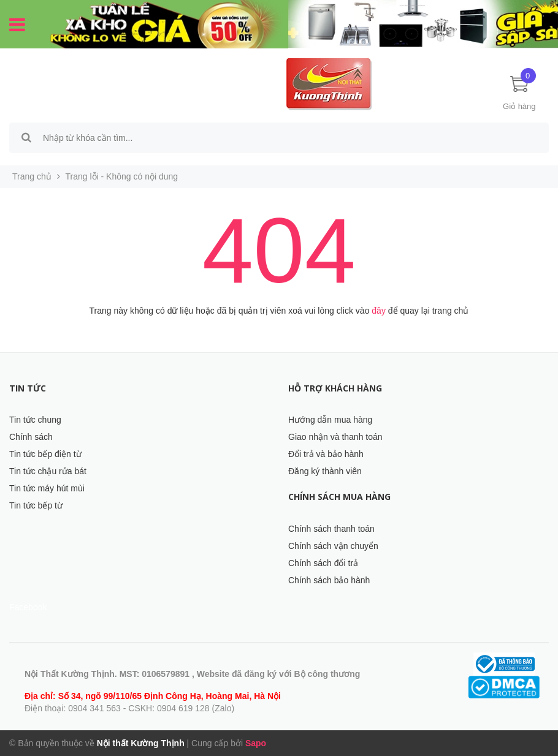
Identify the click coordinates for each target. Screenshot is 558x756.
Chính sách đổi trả (323, 563)
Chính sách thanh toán (331, 529)
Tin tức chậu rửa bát (48, 471)
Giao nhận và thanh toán (335, 437)
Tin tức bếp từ (36, 505)
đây (379, 311)
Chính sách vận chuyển (333, 546)
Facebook (28, 607)
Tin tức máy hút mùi (47, 488)
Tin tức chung (35, 420)
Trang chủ (32, 176)
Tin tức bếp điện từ (45, 454)
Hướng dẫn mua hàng (330, 420)
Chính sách (31, 437)
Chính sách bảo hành (329, 580)
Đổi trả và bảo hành (326, 454)
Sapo (256, 743)
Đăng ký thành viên (325, 471)
